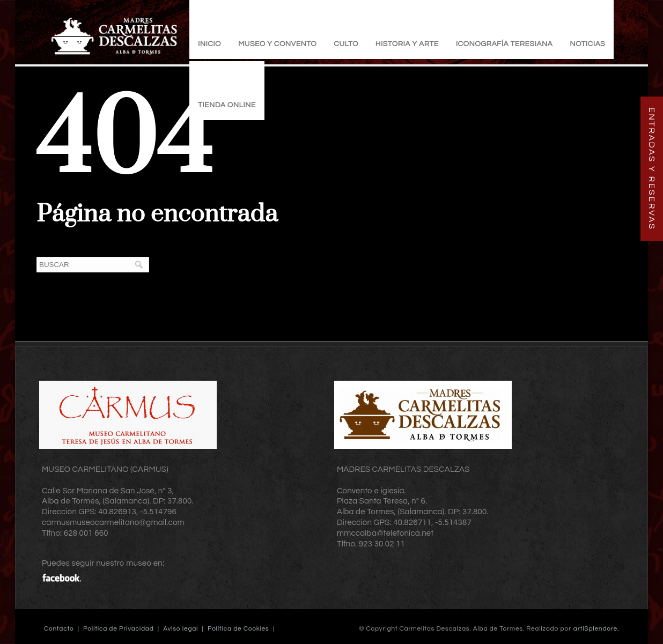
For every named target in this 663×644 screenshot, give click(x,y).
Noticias (587, 44)
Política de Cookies (238, 629)
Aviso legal (181, 629)
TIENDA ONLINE (227, 105)
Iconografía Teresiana (504, 44)
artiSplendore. (596, 629)
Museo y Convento (277, 44)
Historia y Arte (407, 44)
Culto (346, 44)
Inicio (209, 44)
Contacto (59, 629)
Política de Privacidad (118, 629)
